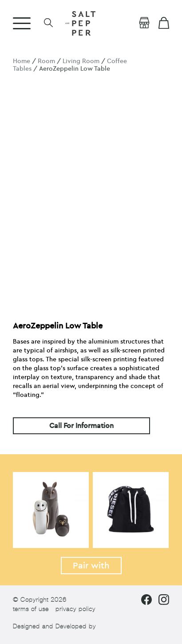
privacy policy (75, 609)
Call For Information (81, 426)
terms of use (31, 609)
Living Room (81, 61)
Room (46, 61)
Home (22, 61)
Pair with (91, 566)
